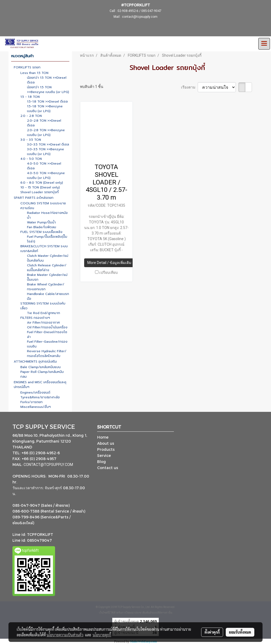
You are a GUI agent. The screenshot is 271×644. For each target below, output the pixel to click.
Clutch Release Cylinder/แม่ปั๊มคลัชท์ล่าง (47, 268)
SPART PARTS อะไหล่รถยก (34, 198)
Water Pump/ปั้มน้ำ (41, 222)
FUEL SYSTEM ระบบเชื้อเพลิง (41, 232)
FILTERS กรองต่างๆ (35, 318)
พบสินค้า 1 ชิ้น (92, 87)
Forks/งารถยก (31, 402)
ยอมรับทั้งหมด (240, 632)
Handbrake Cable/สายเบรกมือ (48, 296)
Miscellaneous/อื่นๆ (36, 407)
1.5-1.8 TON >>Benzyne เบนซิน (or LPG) (45, 109)
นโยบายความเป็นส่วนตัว (65, 635)
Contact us (108, 468)
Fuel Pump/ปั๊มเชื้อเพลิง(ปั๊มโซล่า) (47, 239)
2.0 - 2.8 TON (31, 116)
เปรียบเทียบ (109, 272)
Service (104, 455)
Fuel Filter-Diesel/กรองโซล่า (47, 334)
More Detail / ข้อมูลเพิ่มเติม (109, 263)
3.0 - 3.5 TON (31, 140)
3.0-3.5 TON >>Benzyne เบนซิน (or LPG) (46, 152)
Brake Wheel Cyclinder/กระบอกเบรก (46, 287)
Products (106, 449)
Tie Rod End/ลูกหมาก (44, 313)
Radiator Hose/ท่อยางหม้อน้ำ (47, 215)
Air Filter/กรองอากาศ (43, 323)
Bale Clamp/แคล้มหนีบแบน (40, 367)
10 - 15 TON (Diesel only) (40, 187)
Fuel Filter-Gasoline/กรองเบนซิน (47, 344)
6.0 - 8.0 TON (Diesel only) (42, 183)
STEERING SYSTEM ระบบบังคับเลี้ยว (43, 306)
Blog (101, 462)
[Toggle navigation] (264, 44)
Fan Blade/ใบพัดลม (42, 227)
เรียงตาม (189, 87)
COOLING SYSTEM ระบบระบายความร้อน (43, 206)
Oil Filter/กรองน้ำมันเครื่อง (47, 327)
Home (103, 437)
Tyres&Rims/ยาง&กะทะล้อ (40, 397)
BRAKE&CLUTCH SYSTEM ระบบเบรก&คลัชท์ (44, 249)
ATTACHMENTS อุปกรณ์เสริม (35, 361)
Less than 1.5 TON (34, 73)
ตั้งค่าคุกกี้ (212, 632)
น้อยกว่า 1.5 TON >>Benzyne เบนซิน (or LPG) (48, 90)
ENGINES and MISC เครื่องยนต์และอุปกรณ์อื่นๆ (40, 385)
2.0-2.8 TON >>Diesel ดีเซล (44, 123)
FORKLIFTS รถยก (27, 67)
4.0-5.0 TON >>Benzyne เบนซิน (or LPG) (46, 175)
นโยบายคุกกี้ (102, 635)
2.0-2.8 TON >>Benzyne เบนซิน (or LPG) (46, 133)
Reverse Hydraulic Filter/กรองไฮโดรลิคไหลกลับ (47, 354)
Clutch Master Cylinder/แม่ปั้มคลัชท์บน (48, 258)
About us (106, 443)
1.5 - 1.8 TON (30, 97)
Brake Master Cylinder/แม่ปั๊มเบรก (47, 277)
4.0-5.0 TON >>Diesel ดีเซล (44, 166)
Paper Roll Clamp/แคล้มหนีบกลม (42, 374)
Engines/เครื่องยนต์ (35, 392)
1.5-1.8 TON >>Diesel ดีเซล (47, 102)
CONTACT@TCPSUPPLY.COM (49, 465)
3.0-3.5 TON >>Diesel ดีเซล (48, 144)
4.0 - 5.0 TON (31, 159)
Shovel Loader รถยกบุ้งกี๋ (40, 192)
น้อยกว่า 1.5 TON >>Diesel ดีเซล (47, 80)
